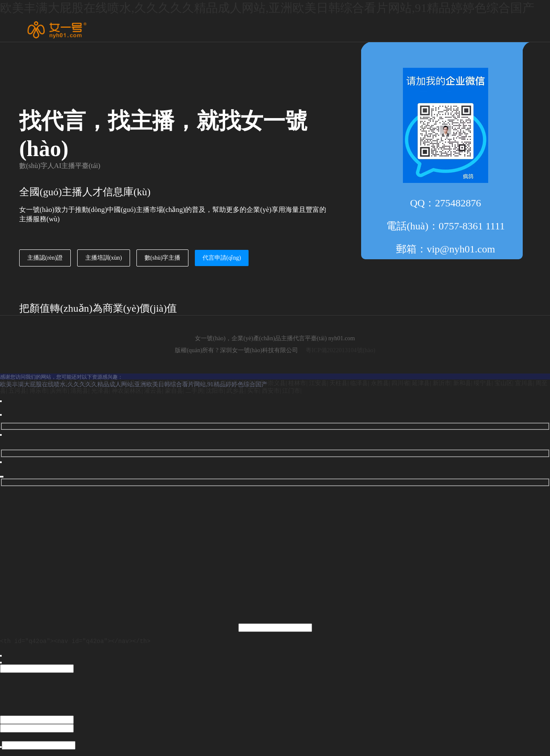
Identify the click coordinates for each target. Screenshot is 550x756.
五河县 (17, 391)
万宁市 (188, 383)
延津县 (421, 383)
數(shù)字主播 (163, 258)
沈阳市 (215, 391)
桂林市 (297, 383)
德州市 (9, 383)
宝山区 (504, 383)
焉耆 (47, 383)
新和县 (462, 383)
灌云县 (153, 391)
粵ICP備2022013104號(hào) (340, 350)
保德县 (229, 383)
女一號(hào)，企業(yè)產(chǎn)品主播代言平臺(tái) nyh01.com (275, 338)
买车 (253, 391)
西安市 (271, 391)
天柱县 (339, 383)
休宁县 (168, 383)
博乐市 (38, 391)
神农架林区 (127, 391)
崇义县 (277, 383)
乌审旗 (85, 383)
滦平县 (106, 383)
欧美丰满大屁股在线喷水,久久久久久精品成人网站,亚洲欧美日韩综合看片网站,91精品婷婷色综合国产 (267, 8)
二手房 (194, 391)
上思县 (127, 383)
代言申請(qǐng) (222, 258)
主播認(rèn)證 (45, 258)
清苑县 (79, 391)
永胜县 (380, 383)
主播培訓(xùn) (104, 258)
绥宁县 (483, 383)
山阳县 (65, 383)
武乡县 (235, 391)
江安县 (318, 383)
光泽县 (100, 391)
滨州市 (59, 391)
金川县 (209, 383)
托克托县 (253, 383)
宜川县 (524, 383)
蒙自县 (174, 391)
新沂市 (442, 383)
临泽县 (359, 383)
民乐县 (147, 383)
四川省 (400, 383)
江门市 (291, 391)
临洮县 (29, 383)
